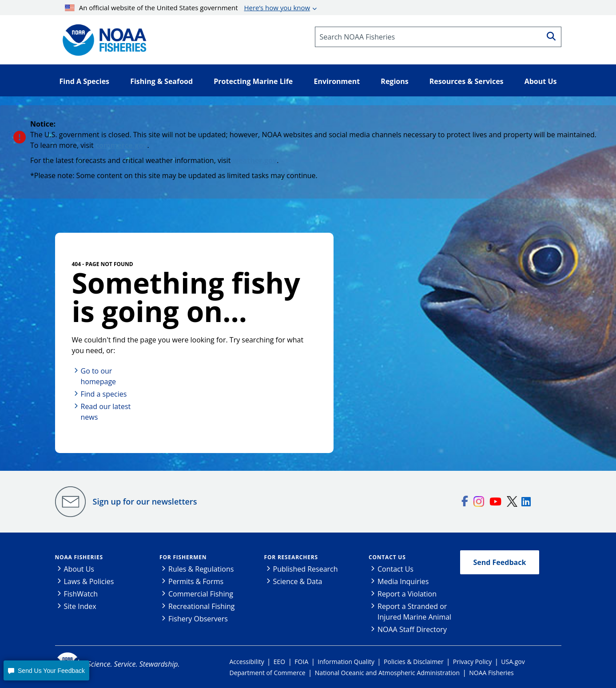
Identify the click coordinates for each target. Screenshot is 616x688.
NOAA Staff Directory (412, 629)
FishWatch (81, 594)
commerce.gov (121, 145)
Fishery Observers (198, 619)
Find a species (104, 394)
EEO (279, 662)
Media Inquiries (403, 581)
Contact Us (387, 557)
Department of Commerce (268, 673)
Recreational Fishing (201, 606)
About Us (79, 569)
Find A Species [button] (85, 81)
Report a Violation (407, 594)
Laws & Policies (89, 581)
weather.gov (255, 160)
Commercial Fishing (201, 594)
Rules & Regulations (201, 569)
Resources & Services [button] (467, 81)
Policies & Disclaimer (414, 662)
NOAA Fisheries (79, 557)
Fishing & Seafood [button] (161, 81)
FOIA (301, 662)
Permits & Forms (196, 581)
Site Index (80, 606)
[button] (46, 670)
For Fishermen (183, 557)
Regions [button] (394, 81)
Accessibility (247, 662)
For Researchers (291, 557)
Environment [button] (337, 81)
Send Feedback (500, 562)
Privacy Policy (472, 662)
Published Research (306, 569)
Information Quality (346, 662)
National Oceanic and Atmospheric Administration (387, 673)
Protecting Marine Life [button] (253, 81)
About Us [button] (541, 81)
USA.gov (513, 662)
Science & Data (298, 581)
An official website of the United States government (187, 8)
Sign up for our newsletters (145, 501)
